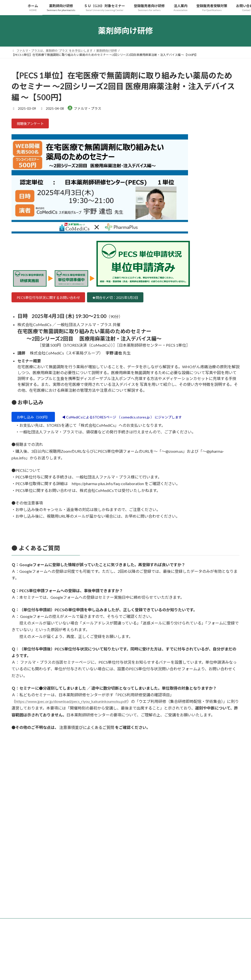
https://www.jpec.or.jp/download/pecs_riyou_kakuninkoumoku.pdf (71, 706)
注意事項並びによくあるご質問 (87, 732)
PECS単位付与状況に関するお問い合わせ (53, 300)
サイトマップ (64, 975)
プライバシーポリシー (31, 975)
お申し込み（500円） (36, 421)
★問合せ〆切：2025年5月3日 (129, 300)
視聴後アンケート (33, 124)
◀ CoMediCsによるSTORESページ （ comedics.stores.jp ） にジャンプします (136, 421)
